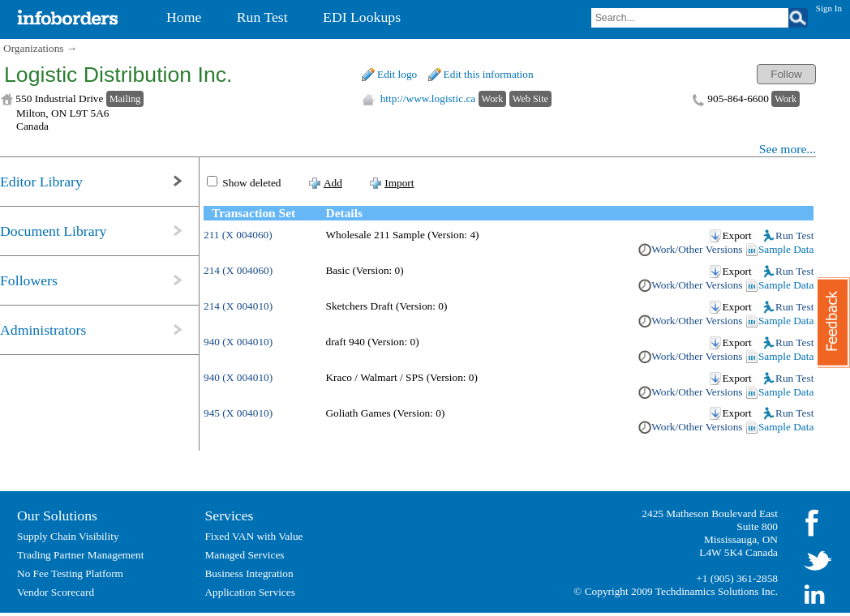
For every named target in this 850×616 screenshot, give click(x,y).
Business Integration (249, 573)
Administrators (43, 330)
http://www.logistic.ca (428, 98)
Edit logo (397, 74)
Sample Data (786, 249)
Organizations (34, 48)
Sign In (829, 8)
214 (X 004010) (238, 306)
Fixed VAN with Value (253, 536)
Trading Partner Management (80, 555)
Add (333, 183)
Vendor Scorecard (56, 592)
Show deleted (251, 183)
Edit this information (489, 74)
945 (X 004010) (238, 413)
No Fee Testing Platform (70, 573)
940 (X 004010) (238, 342)
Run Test (794, 235)
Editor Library (41, 182)
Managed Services (244, 555)
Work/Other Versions (697, 249)
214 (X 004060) (238, 270)
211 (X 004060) (238, 235)
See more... (788, 149)
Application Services (249, 592)
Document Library (53, 231)
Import (399, 183)
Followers (29, 280)
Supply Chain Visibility (68, 536)
